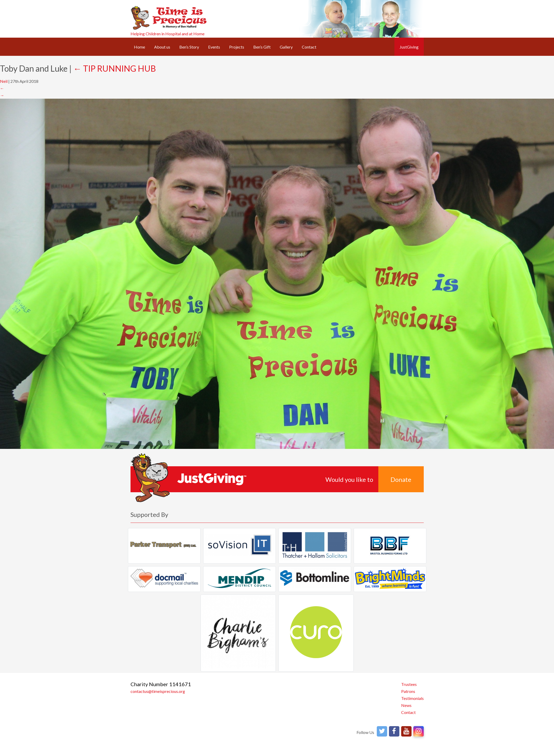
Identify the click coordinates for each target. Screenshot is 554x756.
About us (162, 47)
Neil (4, 81)
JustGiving (409, 47)
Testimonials (412, 698)
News (406, 705)
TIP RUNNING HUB (115, 68)
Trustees (409, 684)
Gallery (286, 47)
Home (139, 47)
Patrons (408, 691)
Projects (237, 47)
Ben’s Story (189, 47)
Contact (309, 47)
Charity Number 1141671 (161, 684)
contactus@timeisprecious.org (158, 691)
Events (214, 47)
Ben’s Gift (262, 47)
